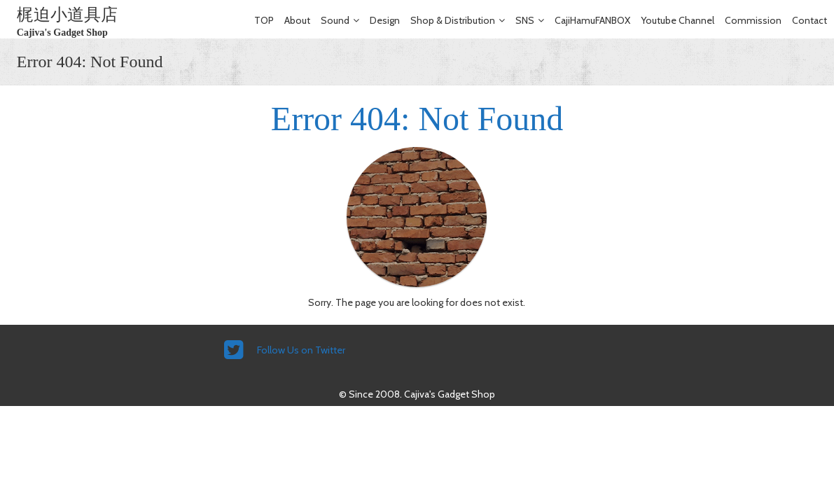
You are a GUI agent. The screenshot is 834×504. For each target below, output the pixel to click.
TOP (264, 20)
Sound (335, 20)
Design (385, 20)
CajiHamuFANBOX (592, 20)
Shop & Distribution (453, 20)
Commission (753, 20)
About (297, 20)
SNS (525, 20)
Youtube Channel (677, 20)
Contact (809, 20)
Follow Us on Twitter (301, 350)
